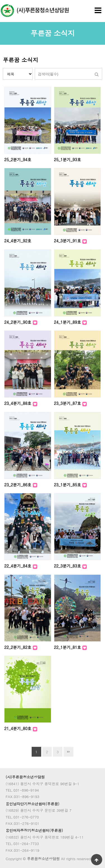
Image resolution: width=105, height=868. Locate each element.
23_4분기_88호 (18, 403)
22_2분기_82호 (18, 647)
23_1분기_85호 (68, 485)
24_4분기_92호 (18, 241)
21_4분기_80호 (18, 728)
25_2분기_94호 (18, 159)
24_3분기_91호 (68, 241)
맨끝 (68, 752)
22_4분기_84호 (18, 566)
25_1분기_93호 (68, 159)
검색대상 (3, 68)
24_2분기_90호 (18, 322)
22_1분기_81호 (68, 647)
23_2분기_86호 (18, 485)
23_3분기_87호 (68, 403)
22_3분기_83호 (68, 566)
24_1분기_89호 (68, 322)
